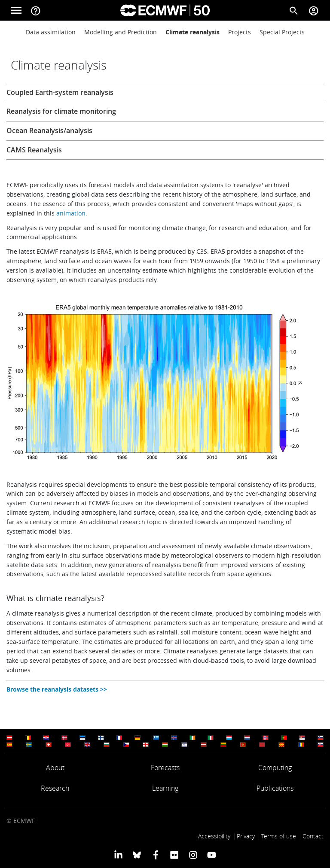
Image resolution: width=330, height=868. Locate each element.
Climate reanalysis (192, 32)
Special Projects (282, 32)
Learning (165, 788)
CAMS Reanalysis (34, 150)
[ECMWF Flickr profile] (174, 854)
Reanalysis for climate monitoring (61, 111)
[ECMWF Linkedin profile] (118, 854)
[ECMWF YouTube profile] (212, 854)
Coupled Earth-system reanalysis (60, 92)
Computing (275, 768)
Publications (275, 788)
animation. (72, 213)
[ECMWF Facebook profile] (156, 854)
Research (55, 788)
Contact (313, 836)
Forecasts (165, 768)
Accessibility (214, 836)
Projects (240, 32)
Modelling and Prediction (121, 32)
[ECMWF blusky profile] (137, 854)
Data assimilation (51, 32)
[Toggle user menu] (314, 10)
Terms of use (279, 836)
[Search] (294, 10)
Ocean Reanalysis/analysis (49, 131)
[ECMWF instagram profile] (193, 854)
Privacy (246, 836)
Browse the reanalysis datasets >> (57, 689)
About (55, 768)
